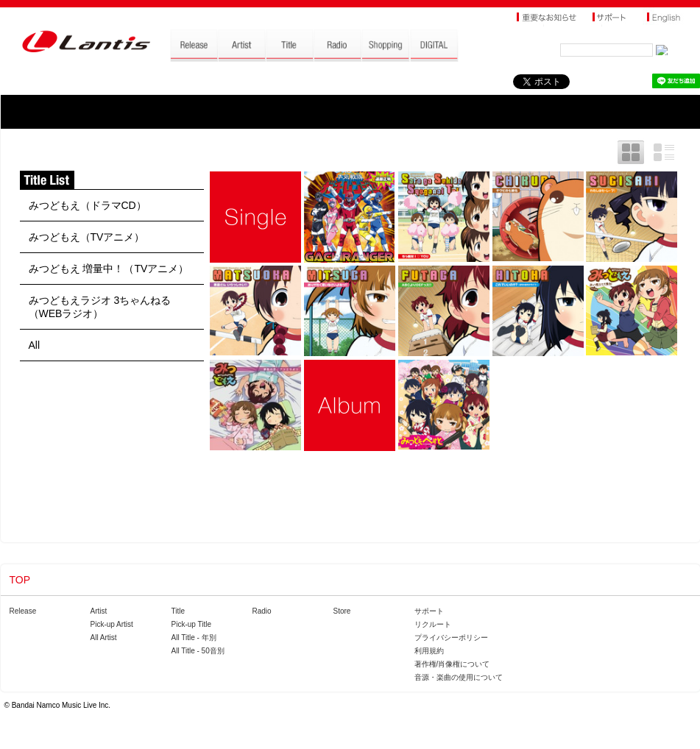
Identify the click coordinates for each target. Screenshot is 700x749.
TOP (20, 580)
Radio (262, 611)
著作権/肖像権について (452, 664)
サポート (429, 611)
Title (178, 611)
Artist (99, 611)
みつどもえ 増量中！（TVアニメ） (109, 269)
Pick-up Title (191, 624)
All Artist (104, 638)
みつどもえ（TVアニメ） (87, 237)
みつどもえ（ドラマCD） (88, 205)
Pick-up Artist (112, 624)
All (35, 345)
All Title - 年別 (194, 638)
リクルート (433, 624)
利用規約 (429, 651)
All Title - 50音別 (198, 651)
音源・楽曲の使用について (459, 677)
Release (23, 611)
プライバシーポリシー (451, 638)
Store (342, 611)
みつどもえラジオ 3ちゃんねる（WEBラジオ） (100, 307)
